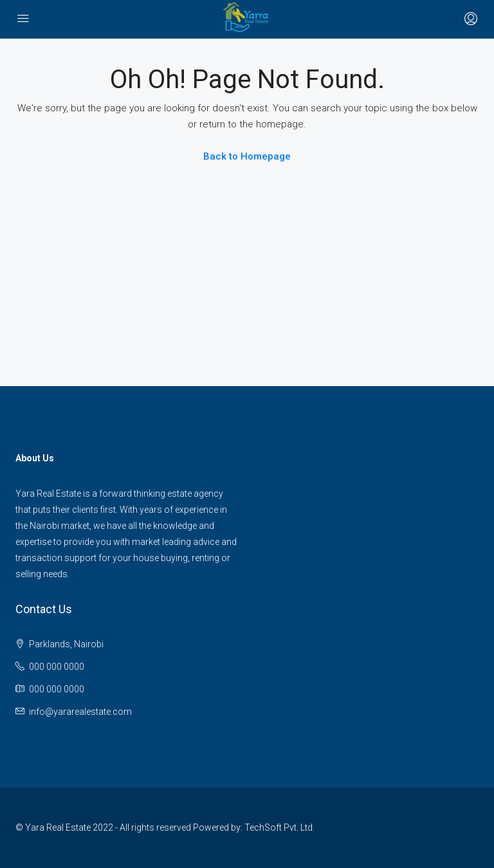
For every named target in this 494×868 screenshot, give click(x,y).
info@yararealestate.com (80, 712)
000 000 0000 (57, 667)
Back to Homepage (247, 156)
